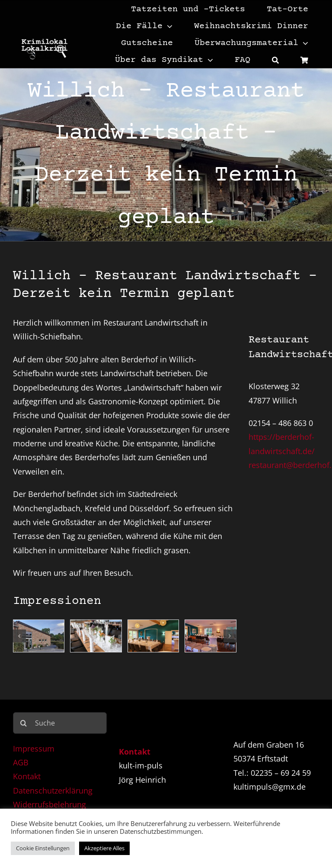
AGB (21, 762)
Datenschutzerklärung (53, 791)
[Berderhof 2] (96, 636)
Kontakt (27, 776)
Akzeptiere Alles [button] (104, 848)
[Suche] (275, 60)
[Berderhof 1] (39, 636)
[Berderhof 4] (211, 636)
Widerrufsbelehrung (49, 804)
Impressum (34, 749)
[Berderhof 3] (153, 636)
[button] (19, 636)
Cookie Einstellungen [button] (43, 848)
